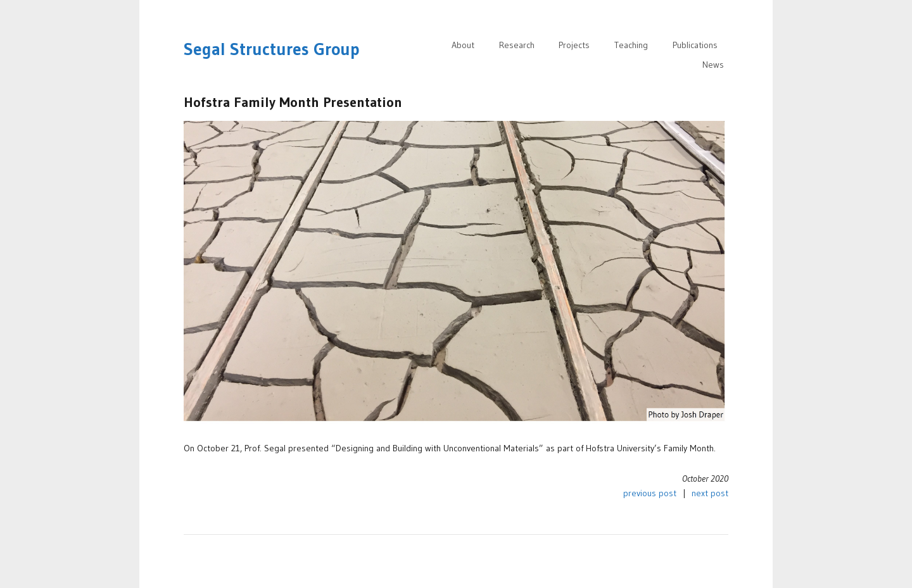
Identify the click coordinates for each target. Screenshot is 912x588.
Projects (574, 45)
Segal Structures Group (272, 49)
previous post (650, 493)
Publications (695, 45)
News (713, 65)
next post (710, 493)
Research (517, 45)
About (463, 45)
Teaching (631, 45)
